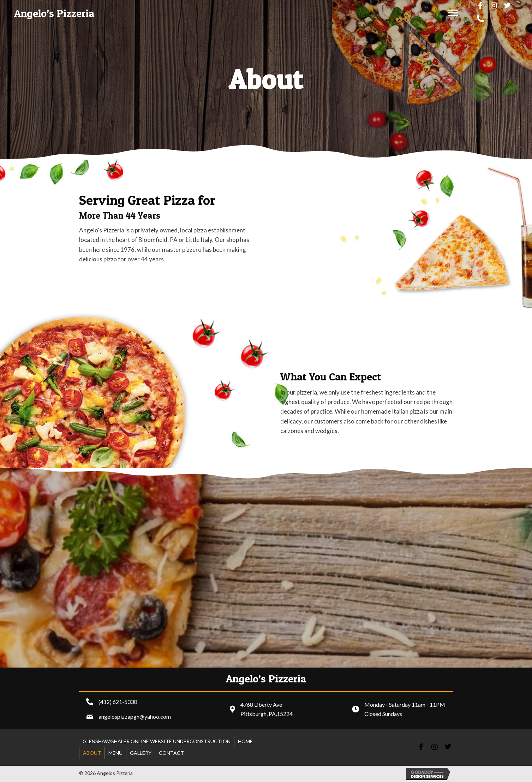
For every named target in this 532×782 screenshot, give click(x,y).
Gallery (141, 753)
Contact (171, 753)
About (92, 753)
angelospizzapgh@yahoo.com (135, 716)
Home (245, 741)
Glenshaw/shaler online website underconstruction (157, 741)
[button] (453, 13)
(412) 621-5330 (118, 702)
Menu (115, 753)
